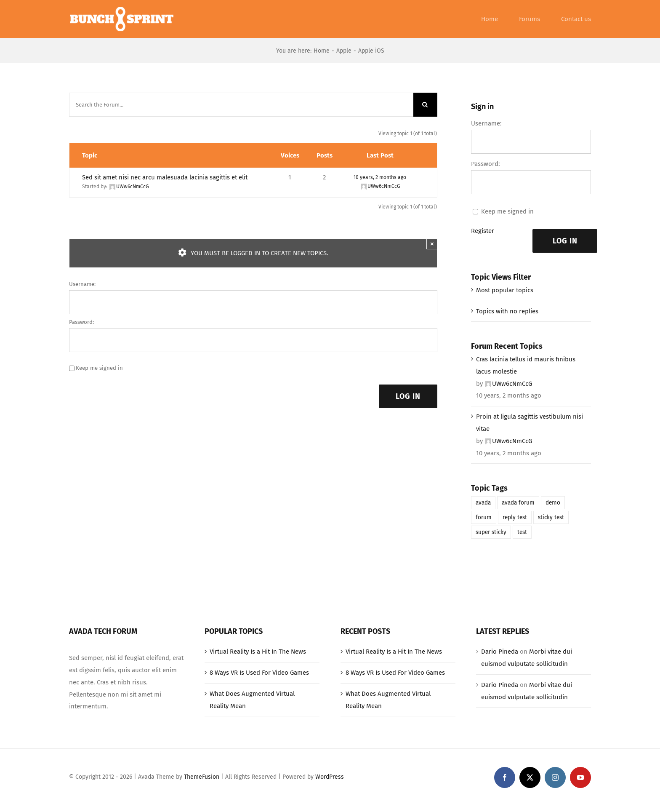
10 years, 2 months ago (380, 177)
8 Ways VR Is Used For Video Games (259, 673)
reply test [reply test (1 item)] (515, 517)
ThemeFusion (202, 777)
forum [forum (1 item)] (484, 517)
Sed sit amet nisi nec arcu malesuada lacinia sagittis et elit (165, 177)
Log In (408, 396)
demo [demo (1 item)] (553, 503)
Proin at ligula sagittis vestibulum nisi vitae (530, 423)
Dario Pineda (500, 652)
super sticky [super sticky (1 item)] (491, 532)
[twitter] (530, 777)
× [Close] (432, 244)
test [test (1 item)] (522, 532)
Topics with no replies (507, 311)
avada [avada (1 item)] (483, 503)
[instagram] (555, 777)
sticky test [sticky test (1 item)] (551, 517)
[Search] (425, 105)
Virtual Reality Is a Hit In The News (258, 652)
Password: (81, 322)
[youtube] (580, 777)
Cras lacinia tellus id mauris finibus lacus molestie (526, 365)
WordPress (330, 777)
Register (483, 231)
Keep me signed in (99, 368)
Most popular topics (505, 290)
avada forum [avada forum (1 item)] (518, 503)
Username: (82, 284)
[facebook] (505, 777)
